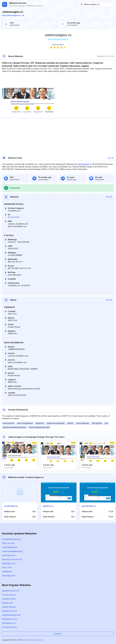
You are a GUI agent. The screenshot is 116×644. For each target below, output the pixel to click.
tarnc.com (7, 567)
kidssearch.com (10, 611)
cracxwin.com (9, 555)
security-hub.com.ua (12, 559)
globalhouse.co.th (11, 591)
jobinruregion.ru (85, 164)
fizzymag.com (9, 575)
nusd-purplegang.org (12, 551)
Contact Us (58, 634)
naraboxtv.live (9, 599)
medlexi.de (7, 571)
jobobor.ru (48, 506)
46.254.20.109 (14, 217)
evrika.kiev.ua (11, 506)
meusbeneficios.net (11, 615)
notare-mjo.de (9, 607)
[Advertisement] (58, 80)
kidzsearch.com (10, 619)
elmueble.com (9, 623)
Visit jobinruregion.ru (13, 15)
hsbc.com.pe (8, 543)
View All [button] (111, 158)
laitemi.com (7, 603)
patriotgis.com (9, 563)
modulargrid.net (10, 547)
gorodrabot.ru (89, 506)
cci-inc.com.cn (9, 595)
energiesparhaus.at (11, 539)
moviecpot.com (9, 627)
